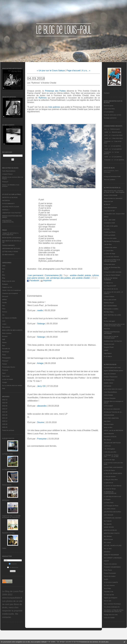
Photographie (6, 358)
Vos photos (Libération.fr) (112, 607)
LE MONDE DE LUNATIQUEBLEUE (110, 493)
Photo (4, 355)
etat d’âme (107, 421)
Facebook (33, 281)
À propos (107, 93)
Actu (4, 269)
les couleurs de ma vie (111, 289)
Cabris (4, 548)
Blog (4, 278)
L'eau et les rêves (109, 109)
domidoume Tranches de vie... (113, 412)
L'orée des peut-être (110, 452)
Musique (5, 336)
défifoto (4, 299)
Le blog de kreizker (110, 476)
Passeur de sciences (110, 564)
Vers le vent (107, 601)
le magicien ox (108, 283)
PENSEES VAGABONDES (112, 567)
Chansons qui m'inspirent (10, 293)
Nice (4, 346)
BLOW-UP (107, 204)
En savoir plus (104, 642)
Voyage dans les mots (111, 615)
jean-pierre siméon (36, 278)
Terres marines (7, 485)
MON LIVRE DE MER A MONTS (12, 330)
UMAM (106, 350)
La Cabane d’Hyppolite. (9, 469)
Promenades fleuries (9, 367)
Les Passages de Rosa (111, 506)
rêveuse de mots (109, 344)
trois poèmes (54, 107)
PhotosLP (5, 182)
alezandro (42, 406)
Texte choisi (6, 376)
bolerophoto (107, 386)
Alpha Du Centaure (110, 374)
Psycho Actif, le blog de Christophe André (111, 337)
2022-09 (5, 403)
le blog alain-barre (109, 264)
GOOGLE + (6, 210)
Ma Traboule (108, 521)
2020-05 (5, 427)
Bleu (4, 275)
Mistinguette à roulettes (111, 309)
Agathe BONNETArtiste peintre (113, 371)
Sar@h (106, 579)
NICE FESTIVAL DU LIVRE (112, 315)
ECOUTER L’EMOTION (111, 418)
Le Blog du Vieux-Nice (111, 480)
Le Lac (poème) (109, 112)
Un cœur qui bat (109, 595)
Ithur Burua (107, 440)
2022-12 (5, 400)
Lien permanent (36, 275)
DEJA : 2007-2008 (109, 220)
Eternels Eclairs (109, 424)
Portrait (4, 364)
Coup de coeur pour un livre (112, 115)
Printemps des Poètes (55, 91)
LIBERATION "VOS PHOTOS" (12, 213)
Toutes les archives (8, 430)
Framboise (108, 152)
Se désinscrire (13, 567)
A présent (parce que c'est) (112, 368)
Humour (5, 312)
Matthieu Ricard (109, 303)
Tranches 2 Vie (108, 592)
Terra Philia (107, 589)
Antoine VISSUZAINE (111, 195)
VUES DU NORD (109, 618)
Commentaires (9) (53, 275)
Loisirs (4, 324)
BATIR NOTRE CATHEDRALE (12, 238)
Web (4, 388)
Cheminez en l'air (109, 211)
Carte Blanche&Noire (9, 171)
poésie (88, 275)
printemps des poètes (61, 278)
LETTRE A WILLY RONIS (10, 252)
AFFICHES (6, 500)
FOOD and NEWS (109, 235)
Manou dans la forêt (110, 300)
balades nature (108, 383)
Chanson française (110, 398)
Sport (4, 373)
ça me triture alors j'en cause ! (113, 389)
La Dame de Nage (109, 254)
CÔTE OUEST (108, 406)
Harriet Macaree (109, 434)
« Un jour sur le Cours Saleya (51, 71)
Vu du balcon (108, 356)
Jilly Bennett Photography (112, 241)
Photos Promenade (110, 573)
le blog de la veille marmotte (113, 272)
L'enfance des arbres (110, 247)
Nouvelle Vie (6, 349)
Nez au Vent (108, 549)
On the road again (109, 321)
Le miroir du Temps (110, 489)
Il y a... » (86, 71)
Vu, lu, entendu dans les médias (12, 385)
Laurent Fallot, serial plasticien (113, 467)
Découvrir (5, 296)
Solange (41, 324)
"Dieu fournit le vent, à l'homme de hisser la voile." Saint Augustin (114, 191)
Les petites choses (110, 509)
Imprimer (46, 281)
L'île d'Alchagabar (109, 449)
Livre (4, 321)
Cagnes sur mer (7, 287)
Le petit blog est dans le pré (112, 496)
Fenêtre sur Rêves (110, 232)
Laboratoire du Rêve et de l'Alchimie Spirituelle (112, 260)
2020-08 (5, 424)
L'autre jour (107, 446)
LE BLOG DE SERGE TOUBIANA (111, 279)
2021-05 (5, 415)
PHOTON (107, 329)
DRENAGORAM (109, 415)
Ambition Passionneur (111, 377)
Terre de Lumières (109, 180)
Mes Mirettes (108, 536)
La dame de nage (109, 460)
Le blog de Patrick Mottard (112, 275)
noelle (106, 132)
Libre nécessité (109, 515)
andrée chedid (77, 275)
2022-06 (5, 412)
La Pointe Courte (7, 454)
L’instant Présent (7, 174)
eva (105, 129)
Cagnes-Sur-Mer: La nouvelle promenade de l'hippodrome (11, 517)
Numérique (6, 352)
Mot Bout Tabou (109, 312)
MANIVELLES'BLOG (110, 530)
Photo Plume (108, 570)
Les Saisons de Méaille (9, 318)
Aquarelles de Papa (8, 533)
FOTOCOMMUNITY (8, 204)
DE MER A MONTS (8, 255)
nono (105, 318)
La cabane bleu (109, 251)
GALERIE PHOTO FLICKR (11, 207)
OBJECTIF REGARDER (111, 555)
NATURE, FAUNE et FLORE (113, 546)
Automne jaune (109, 106)
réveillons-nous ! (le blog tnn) (113, 341)
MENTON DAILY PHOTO (112, 533)
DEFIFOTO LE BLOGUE (10, 197)
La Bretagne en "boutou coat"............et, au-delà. (111, 456)
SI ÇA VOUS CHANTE (111, 582)
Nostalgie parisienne (110, 118)
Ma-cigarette (108, 524)
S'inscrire (13, 564)
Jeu (3, 315)
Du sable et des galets (111, 226)
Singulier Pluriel (109, 347)
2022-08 (5, 406)
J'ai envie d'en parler (110, 238)
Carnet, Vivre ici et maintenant (12, 290)
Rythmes (43, 98)
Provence (5, 370)
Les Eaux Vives (109, 503)
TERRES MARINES (8, 245)
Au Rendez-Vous (109, 380)
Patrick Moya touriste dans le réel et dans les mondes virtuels (114, 325)
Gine (106, 146)
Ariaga (40, 363)
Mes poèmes (6, 327)
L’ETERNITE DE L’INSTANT (113, 518)
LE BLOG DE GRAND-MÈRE (113, 473)
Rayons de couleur (110, 576)
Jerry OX (41, 386)
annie (106, 135)
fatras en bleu (108, 427)
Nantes (4, 342)
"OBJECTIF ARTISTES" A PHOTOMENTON (10, 234)
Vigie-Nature (108, 353)
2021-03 (5, 418)
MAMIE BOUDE (109, 527)
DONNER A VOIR (109, 223)
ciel (47, 278)
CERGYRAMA (108, 395)
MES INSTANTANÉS (110, 306)
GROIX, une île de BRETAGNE (114, 430)
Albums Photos (8, 438)
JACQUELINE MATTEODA (112, 443)
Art (3, 272)
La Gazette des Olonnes (111, 257)
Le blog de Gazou (109, 470)
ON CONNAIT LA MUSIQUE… (113, 558)
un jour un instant (8, 379)
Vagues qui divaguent (110, 598)
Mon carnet (107, 542)
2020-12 (5, 421)
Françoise (107, 141)
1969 (4, 266)
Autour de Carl (108, 201)
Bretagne (5, 284)
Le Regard (107, 499)
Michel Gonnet (108, 539)
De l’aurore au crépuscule (112, 409)
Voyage (5, 382)
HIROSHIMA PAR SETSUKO (11, 248)
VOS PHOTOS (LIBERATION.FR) (8, 221)
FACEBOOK (6, 201)
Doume (41, 422)
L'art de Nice (108, 244)
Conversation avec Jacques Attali (114, 214)
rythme (95, 275)
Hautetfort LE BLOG (110, 437)
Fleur (4, 309)
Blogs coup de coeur (9, 281)
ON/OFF (106, 561)
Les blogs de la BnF (110, 286)
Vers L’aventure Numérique (112, 604)
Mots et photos (7, 333)
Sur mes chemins (109, 585)
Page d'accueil (74, 71)
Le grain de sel (108, 483)
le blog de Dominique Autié (112, 176)
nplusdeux (107, 552)
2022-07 (5, 409)
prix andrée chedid (81, 278)
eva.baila (107, 229)
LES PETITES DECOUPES (112, 512)
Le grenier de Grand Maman (113, 486)
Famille (4, 303)
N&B (4, 339)
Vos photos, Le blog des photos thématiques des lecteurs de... (114, 611)
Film (4, 306)
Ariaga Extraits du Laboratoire (113, 198)
